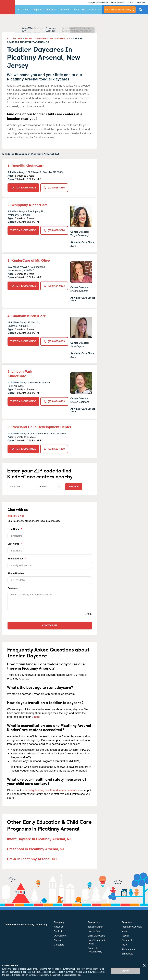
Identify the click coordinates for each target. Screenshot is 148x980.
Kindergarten (128, 949)
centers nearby (118, 10)
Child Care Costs (96, 936)
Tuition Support (96, 927)
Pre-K (125, 945)
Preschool (127, 940)
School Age (127, 954)
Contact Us (95, 10)
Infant (124, 931)
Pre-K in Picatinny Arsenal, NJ (32, 859)
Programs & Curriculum (44, 10)
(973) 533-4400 (54, 449)
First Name (50, 534)
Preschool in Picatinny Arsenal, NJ (36, 849)
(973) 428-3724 (54, 230)
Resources (64, 10)
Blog (84, 10)
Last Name (50, 549)
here (37, 717)
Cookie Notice (76, 972)
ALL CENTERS (15, 38)
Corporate (59, 945)
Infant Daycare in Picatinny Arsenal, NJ (39, 839)
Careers (58, 940)
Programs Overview (132, 927)
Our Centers (23, 10)
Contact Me (50, 625)
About (76, 10)
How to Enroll (95, 931)
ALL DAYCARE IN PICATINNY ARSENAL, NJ (47, 38)
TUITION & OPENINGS (23, 188)
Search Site (141, 11)
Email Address (50, 563)
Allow (126, 971)
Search (74, 487)
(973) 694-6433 (54, 401)
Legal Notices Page (73, 975)
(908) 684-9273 (54, 286)
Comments (14, 588)
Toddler (125, 936)
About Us (59, 927)
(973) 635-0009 (54, 341)
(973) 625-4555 (54, 188)
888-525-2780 (16, 516)
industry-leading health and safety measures (52, 790)
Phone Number (50, 578)
